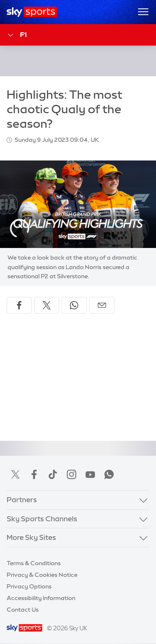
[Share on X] (47, 305)
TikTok (53, 474)
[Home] (32, 12)
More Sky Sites (31, 537)
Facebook (34, 474)
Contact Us (23, 610)
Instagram (72, 474)
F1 (17, 35)
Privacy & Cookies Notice (42, 575)
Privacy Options (29, 586)
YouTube (90, 474)
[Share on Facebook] (19, 305)
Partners (22, 499)
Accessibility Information (41, 598)
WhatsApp (109, 474)
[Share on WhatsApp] (74, 305)
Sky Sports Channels (42, 519)
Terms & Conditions (34, 563)
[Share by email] (102, 305)
